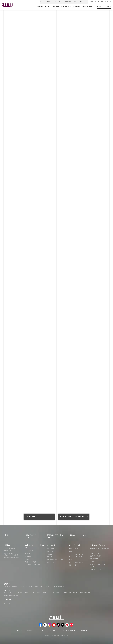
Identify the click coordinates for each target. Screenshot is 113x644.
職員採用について (85, 631)
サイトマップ (20, 631)
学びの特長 (51, 545)
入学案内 (7, 545)
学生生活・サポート (76, 545)
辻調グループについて (98, 545)
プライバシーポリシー (41, 631)
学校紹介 (7, 535)
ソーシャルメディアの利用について (69, 631)
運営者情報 (29, 631)
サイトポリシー (53, 631)
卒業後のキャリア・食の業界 (35, 546)
